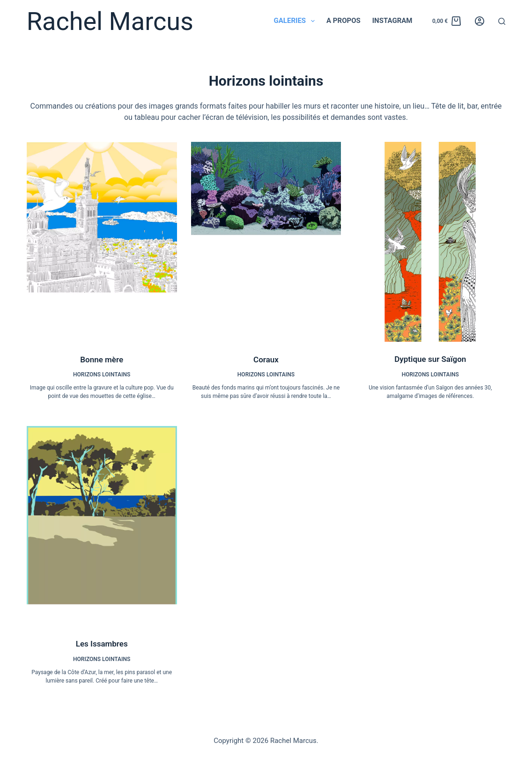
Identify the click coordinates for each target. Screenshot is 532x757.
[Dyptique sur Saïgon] (430, 242)
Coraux (266, 360)
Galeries (296, 21)
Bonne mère (102, 360)
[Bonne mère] (102, 242)
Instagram (392, 21)
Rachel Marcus (110, 21)
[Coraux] (266, 242)
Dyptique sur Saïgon (430, 359)
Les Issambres (102, 644)
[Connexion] (480, 21)
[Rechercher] (502, 21)
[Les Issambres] (102, 526)
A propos (344, 21)
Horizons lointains (102, 375)
